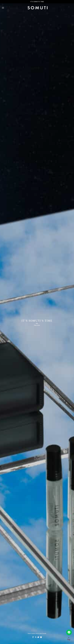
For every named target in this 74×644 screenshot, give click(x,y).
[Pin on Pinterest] (41, 637)
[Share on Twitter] (38, 637)
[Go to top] (69, 639)
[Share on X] (36, 637)
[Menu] (3, 8)
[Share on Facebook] (33, 637)
